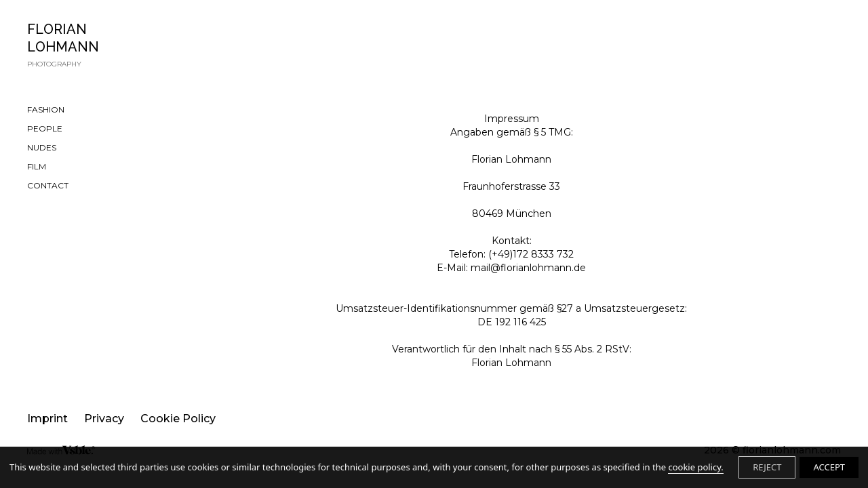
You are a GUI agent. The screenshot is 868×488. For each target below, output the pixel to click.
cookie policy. (695, 467)
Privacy (104, 419)
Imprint (47, 419)
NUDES (42, 147)
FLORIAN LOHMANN (94, 45)
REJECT (767, 467)
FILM (37, 166)
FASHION (46, 109)
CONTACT (48, 185)
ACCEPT (829, 467)
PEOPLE (45, 128)
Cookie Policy (178, 419)
